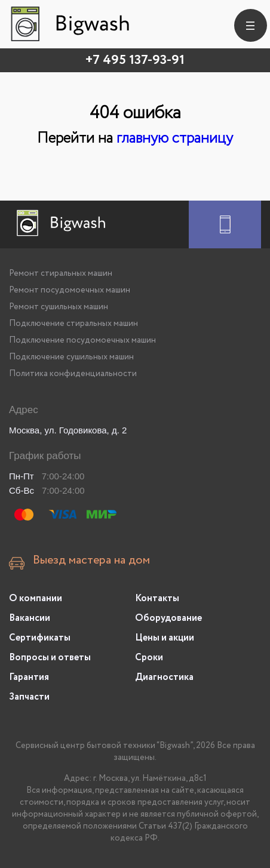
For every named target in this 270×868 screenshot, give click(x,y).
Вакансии (30, 618)
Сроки (149, 658)
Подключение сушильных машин (71, 357)
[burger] (251, 25)
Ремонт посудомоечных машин (70, 290)
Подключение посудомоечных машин (82, 340)
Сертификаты (40, 638)
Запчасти (29, 697)
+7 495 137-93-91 (135, 60)
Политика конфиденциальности (73, 374)
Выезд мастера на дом (91, 561)
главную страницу (175, 138)
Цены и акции (165, 638)
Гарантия (29, 677)
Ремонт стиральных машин (61, 273)
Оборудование (168, 618)
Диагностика (164, 677)
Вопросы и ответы (50, 658)
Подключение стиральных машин (73, 324)
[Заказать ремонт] (225, 224)
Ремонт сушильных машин (59, 307)
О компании (36, 598)
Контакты (157, 598)
